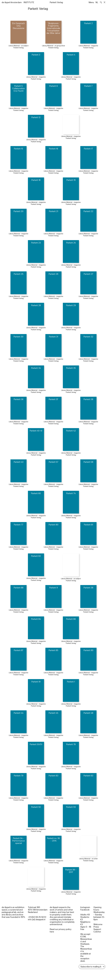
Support (97, 929)
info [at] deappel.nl (37, 920)
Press (96, 927)
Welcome (98, 924)
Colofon (97, 932)
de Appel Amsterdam (12, 2)
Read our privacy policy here (61, 931)
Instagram (85, 907)
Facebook (85, 910)
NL (97, 2)
